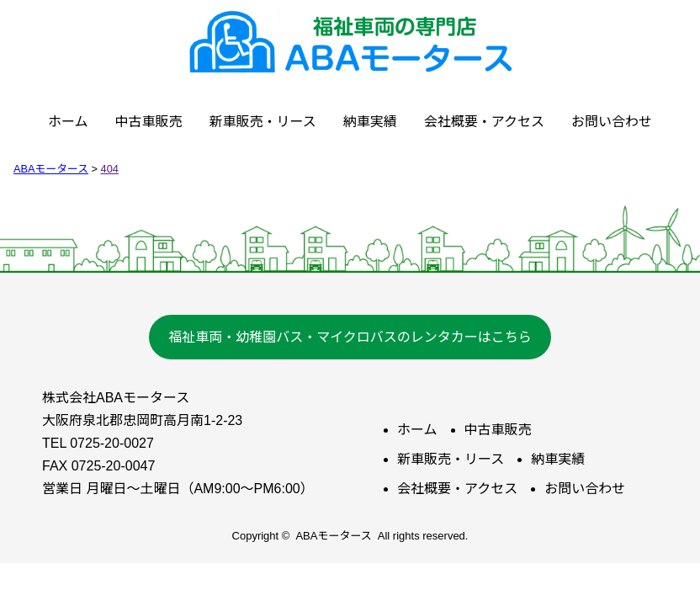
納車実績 (370, 122)
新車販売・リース (263, 122)
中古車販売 (149, 122)
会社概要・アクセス (484, 122)
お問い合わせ (612, 122)
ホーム (68, 122)
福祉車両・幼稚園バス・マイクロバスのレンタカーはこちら (350, 337)
